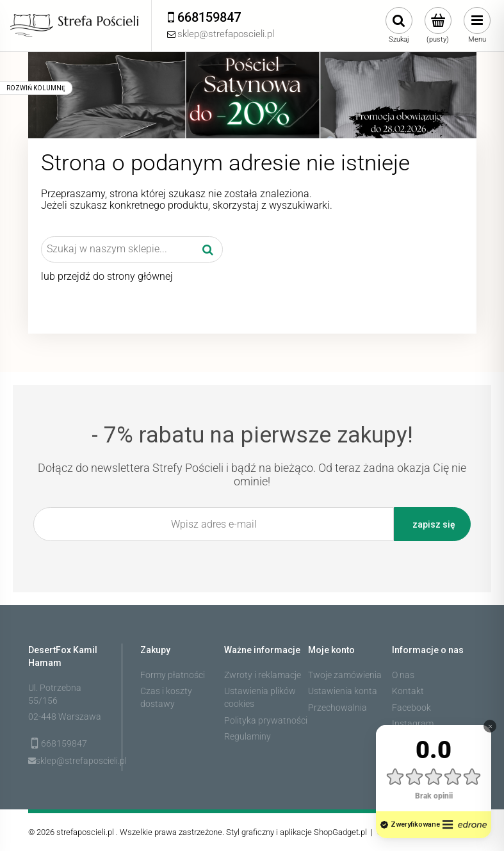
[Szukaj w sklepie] (118, 249)
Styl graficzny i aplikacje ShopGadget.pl (297, 832)
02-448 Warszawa (65, 717)
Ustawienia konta (343, 691)
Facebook (411, 708)
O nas (403, 675)
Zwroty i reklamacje (263, 675)
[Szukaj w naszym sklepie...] (208, 249)
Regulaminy (248, 736)
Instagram (413, 724)
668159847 (64, 743)
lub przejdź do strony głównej (107, 276)
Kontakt (408, 691)
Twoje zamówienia (345, 675)
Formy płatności (173, 675)
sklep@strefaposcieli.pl (70, 761)
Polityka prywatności (266, 720)
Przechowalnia (337, 708)
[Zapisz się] (432, 524)
